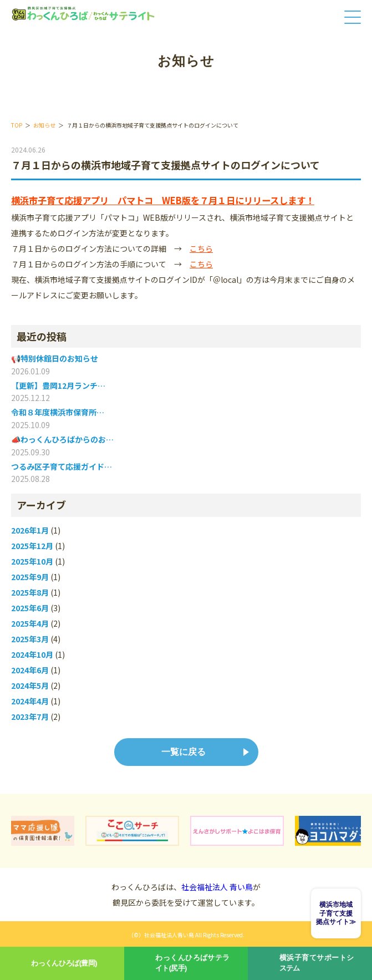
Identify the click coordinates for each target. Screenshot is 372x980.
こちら (201, 248)
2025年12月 (32, 546)
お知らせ (44, 125)
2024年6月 (30, 670)
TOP (17, 125)
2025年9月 (30, 577)
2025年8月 (30, 593)
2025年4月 (30, 624)
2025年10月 (32, 562)
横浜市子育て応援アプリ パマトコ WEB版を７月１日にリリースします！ (163, 200)
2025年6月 (30, 608)
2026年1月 (30, 530)
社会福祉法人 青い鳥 (217, 887)
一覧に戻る (184, 752)
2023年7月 (30, 717)
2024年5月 (30, 686)
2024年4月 (30, 701)
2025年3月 (30, 639)
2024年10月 (32, 655)
